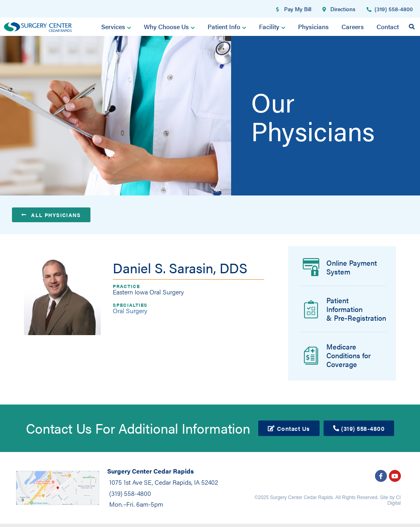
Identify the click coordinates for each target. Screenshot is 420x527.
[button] (412, 27)
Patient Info (227, 27)
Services (117, 27)
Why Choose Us (170, 27)
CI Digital (394, 500)
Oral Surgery (130, 311)
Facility (272, 27)
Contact (388, 27)
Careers (353, 27)
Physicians (313, 27)
